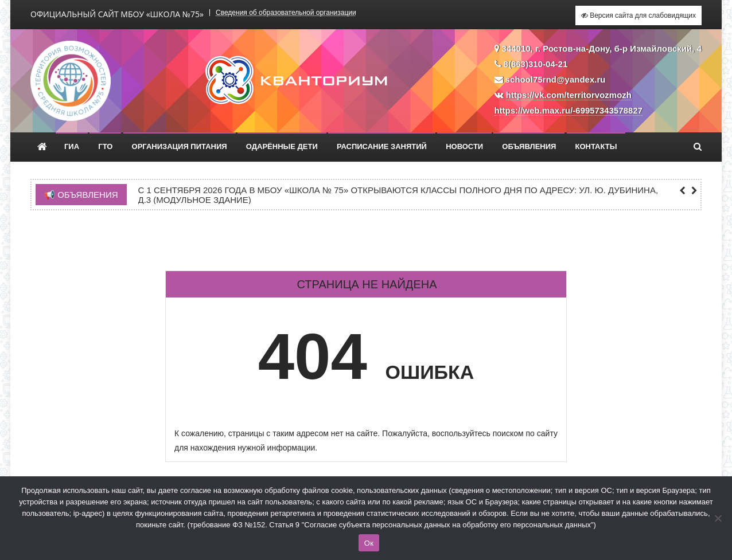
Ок (369, 543)
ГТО (105, 146)
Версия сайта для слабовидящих (638, 15)
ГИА (72, 146)
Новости (464, 146)
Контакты (596, 146)
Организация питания (180, 146)
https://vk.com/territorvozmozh (569, 95)
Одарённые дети (282, 146)
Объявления (529, 146)
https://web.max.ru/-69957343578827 (569, 110)
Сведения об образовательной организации (286, 13)
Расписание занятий (382, 146)
